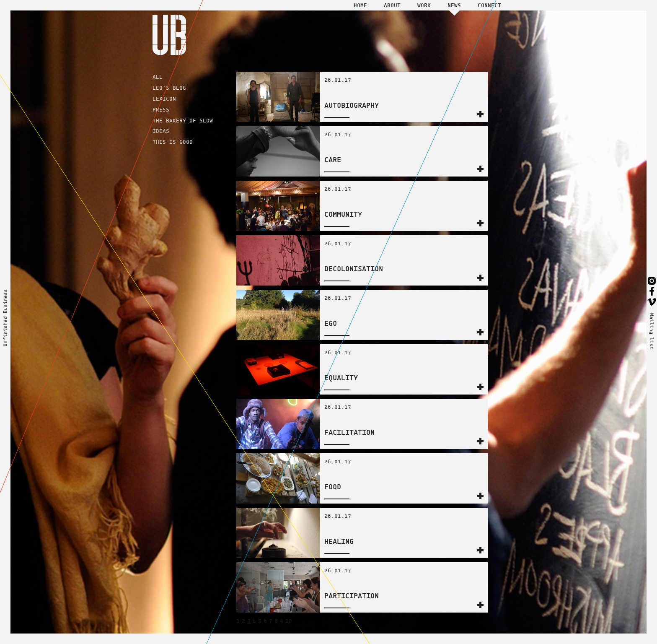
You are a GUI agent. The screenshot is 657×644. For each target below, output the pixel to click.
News (454, 5)
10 (289, 621)
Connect (489, 5)
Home (360, 5)
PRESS (161, 110)
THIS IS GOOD (173, 142)
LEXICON (164, 99)
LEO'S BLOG (169, 88)
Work (424, 5)
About (392, 5)
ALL (158, 77)
